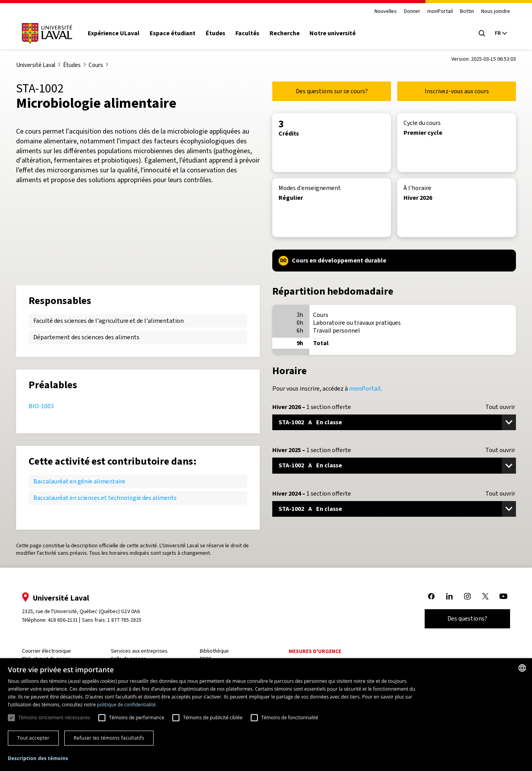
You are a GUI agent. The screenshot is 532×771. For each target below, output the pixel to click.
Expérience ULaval (114, 33)
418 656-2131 (63, 620)
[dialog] (266, 715)
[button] (38, 759)
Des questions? (467, 618)
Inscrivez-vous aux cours (457, 91)
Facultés (247, 33)
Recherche (285, 33)
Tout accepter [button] (33, 738)
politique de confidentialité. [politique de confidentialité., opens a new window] (127, 705)
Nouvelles (386, 12)
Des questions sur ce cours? (332, 91)
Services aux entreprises (139, 651)
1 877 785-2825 (124, 620)
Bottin (467, 12)
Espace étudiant (173, 33)
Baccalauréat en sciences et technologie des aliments (105, 498)
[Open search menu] (482, 33)
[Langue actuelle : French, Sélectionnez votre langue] (501, 33)
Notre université (333, 33)
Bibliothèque (214, 651)
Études (215, 33)
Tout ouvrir (500, 407)
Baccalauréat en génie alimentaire (79, 481)
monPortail (440, 12)
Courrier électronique (46, 651)
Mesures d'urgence (315, 651)
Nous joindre (496, 12)
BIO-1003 (41, 406)
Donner (412, 12)
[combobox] (522, 668)
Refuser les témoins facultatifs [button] (109, 738)
